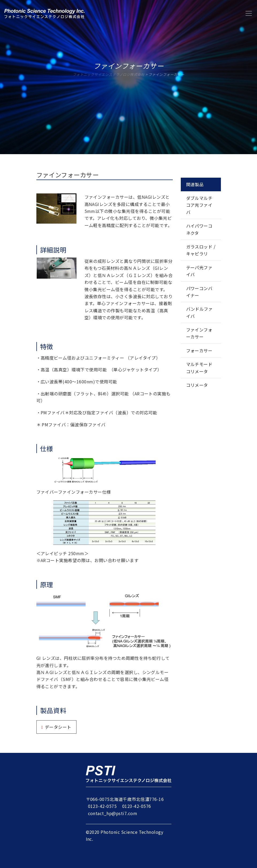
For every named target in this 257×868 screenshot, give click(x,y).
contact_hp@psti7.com (113, 813)
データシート (58, 727)
